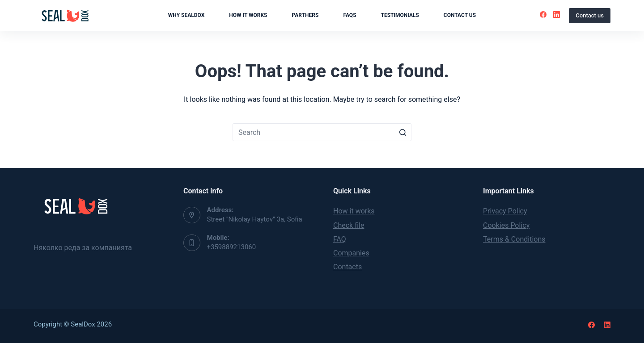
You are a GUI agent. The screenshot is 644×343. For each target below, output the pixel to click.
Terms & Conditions (514, 239)
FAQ (340, 239)
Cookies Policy (506, 225)
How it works (248, 15)
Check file (349, 225)
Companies (351, 253)
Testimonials (400, 15)
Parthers (305, 15)
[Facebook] (543, 15)
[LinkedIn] (557, 15)
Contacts (347, 267)
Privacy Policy (505, 211)
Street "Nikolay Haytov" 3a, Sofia (255, 219)
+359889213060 (232, 247)
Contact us (460, 15)
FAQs (350, 15)
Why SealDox (186, 15)
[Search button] (402, 132)
